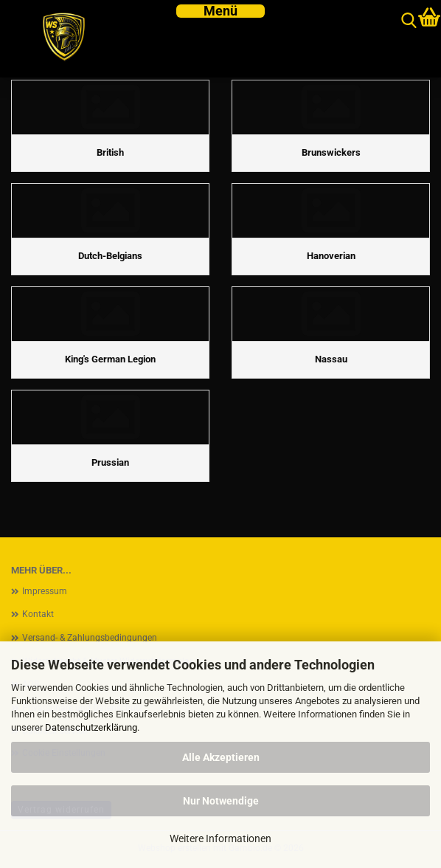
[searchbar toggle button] (409, 21)
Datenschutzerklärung (91, 727)
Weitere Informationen (220, 838)
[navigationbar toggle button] (220, 11)
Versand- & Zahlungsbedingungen (90, 638)
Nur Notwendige (221, 801)
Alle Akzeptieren (221, 757)
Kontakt (38, 614)
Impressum (45, 591)
